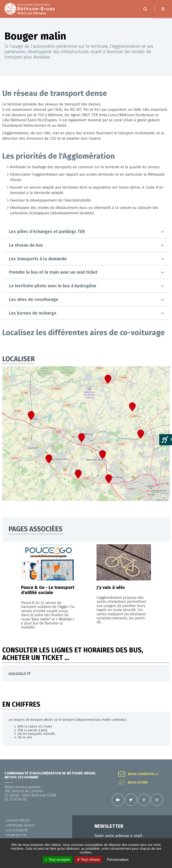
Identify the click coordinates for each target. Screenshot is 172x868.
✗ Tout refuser (88, 860)
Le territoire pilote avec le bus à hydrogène (53, 286)
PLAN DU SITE (17, 835)
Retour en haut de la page (163, 759)
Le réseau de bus (26, 245)
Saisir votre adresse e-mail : (119, 836)
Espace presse (19, 821)
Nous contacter (141, 774)
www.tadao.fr (17, 673)
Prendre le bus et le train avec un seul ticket (53, 272)
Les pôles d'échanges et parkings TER (47, 232)
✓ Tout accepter (57, 860)
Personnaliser (118, 860)
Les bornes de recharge (33, 313)
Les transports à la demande (38, 259)
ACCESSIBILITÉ (18, 830)
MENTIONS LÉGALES (22, 825)
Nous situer (138, 783)
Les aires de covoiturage (34, 299)
